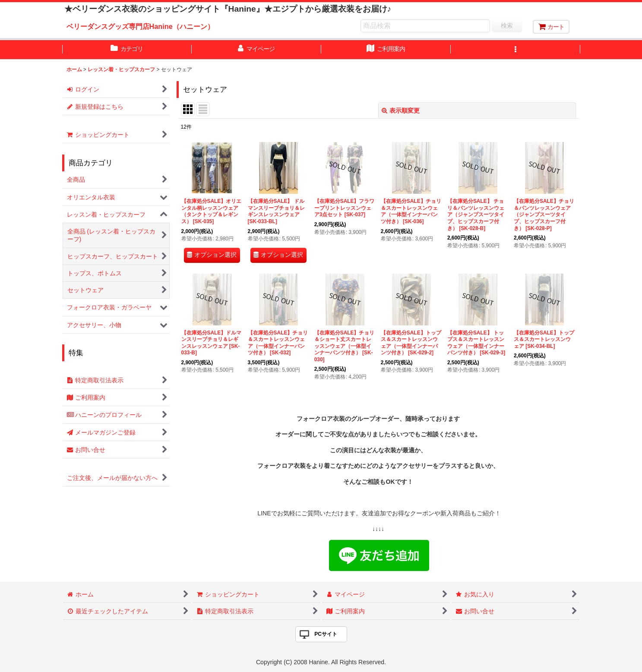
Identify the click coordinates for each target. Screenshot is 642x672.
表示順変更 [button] (401, 110)
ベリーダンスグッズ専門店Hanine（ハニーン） (140, 26)
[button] (515, 50)
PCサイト (326, 634)
